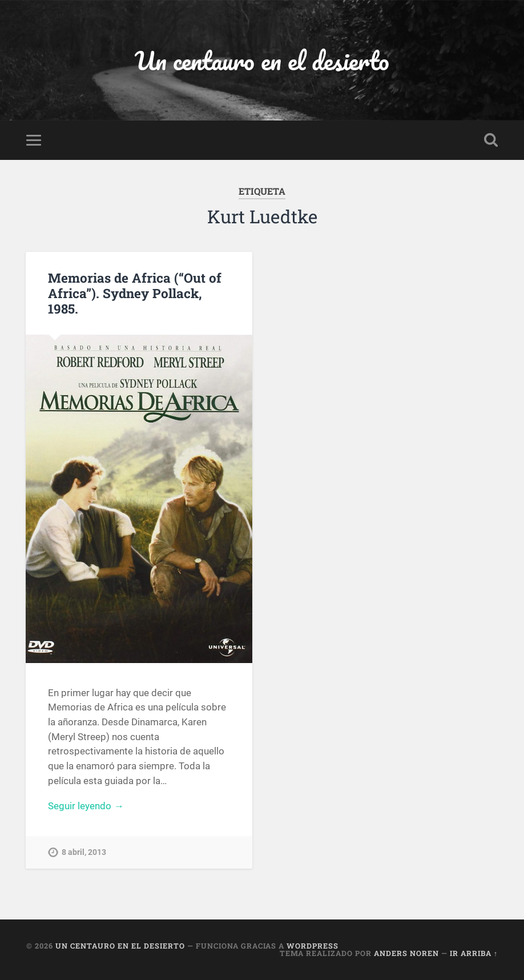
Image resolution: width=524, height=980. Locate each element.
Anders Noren (406, 953)
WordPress (313, 946)
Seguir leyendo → (86, 806)
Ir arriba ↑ (474, 953)
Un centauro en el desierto (262, 60)
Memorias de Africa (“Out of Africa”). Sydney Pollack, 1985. (135, 293)
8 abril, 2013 (84, 852)
